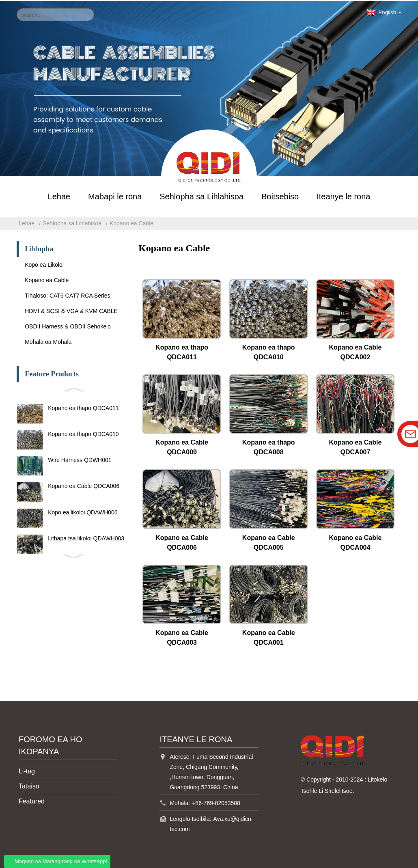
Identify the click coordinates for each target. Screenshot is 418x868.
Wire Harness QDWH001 (80, 459)
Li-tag (27, 770)
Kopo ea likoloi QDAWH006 (83, 512)
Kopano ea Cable (131, 222)
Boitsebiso (280, 196)
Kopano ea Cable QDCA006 (84, 486)
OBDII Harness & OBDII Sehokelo (68, 326)
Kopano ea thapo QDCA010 (83, 433)
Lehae (59, 196)
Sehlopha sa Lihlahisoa (201, 196)
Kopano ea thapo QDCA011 (83, 407)
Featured (32, 800)
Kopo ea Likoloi (44, 264)
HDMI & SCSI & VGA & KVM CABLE (71, 310)
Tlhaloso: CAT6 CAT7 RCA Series (67, 295)
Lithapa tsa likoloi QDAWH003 (86, 538)
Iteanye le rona (343, 196)
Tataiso (29, 785)
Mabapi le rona (115, 196)
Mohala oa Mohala (48, 341)
